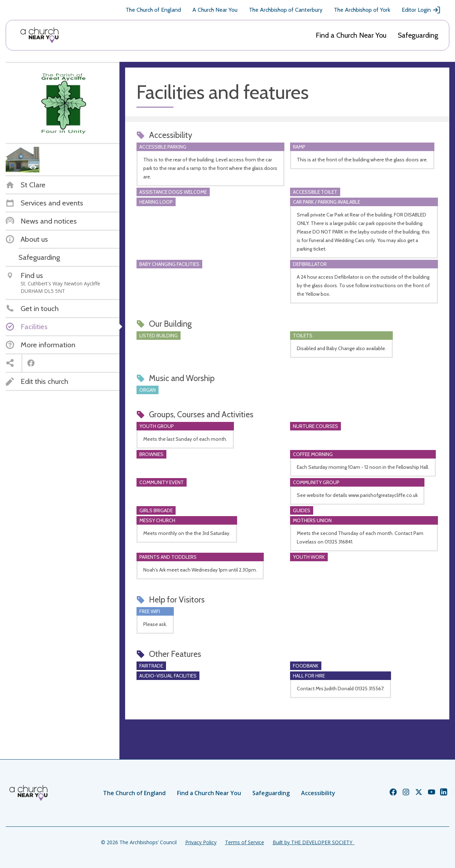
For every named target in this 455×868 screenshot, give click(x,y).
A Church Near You (215, 10)
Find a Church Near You (351, 35)
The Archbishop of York (362, 10)
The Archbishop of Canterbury (286, 10)
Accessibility (318, 793)
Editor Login (421, 10)
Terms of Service (245, 842)
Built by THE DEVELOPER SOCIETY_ (314, 842)
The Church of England (153, 10)
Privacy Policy (201, 842)
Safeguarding (418, 35)
